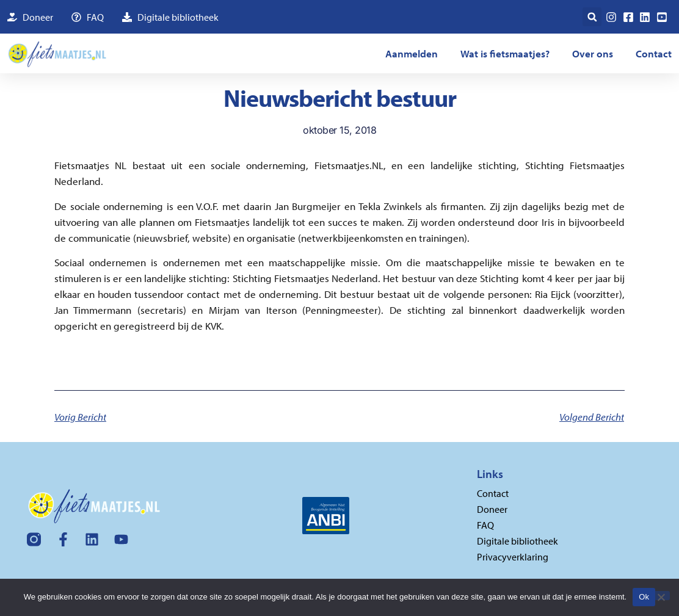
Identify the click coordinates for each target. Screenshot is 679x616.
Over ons (593, 53)
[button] (592, 17)
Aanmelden (412, 53)
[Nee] (661, 596)
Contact (654, 53)
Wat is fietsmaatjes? (505, 53)
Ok (644, 597)
